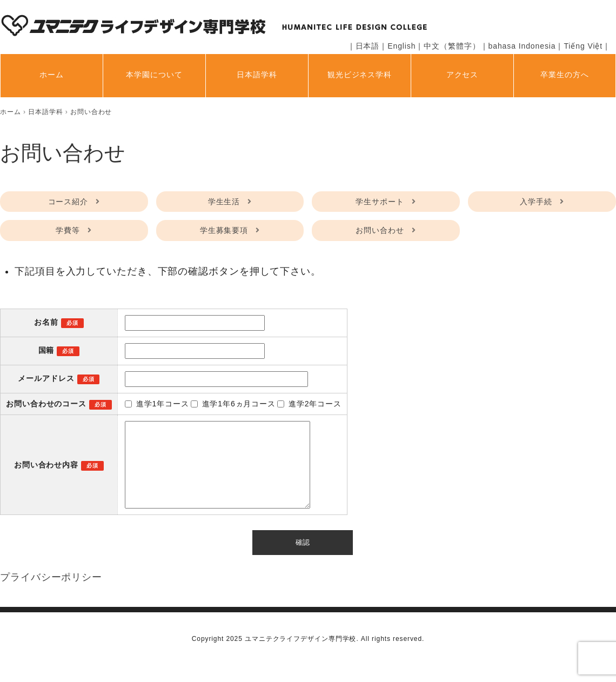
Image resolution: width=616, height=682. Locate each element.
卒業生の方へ (564, 75)
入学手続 (536, 202)
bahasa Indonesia (522, 46)
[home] (11, 112)
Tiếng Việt (583, 46)
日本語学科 (257, 75)
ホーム (52, 75)
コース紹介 (68, 202)
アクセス (463, 75)
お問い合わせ (380, 230)
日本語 (368, 46)
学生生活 (224, 202)
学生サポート (380, 202)
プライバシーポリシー (51, 593)
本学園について (154, 75)
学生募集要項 (224, 230)
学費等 (68, 230)
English (401, 46)
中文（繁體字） (452, 46)
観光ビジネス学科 (360, 75)
